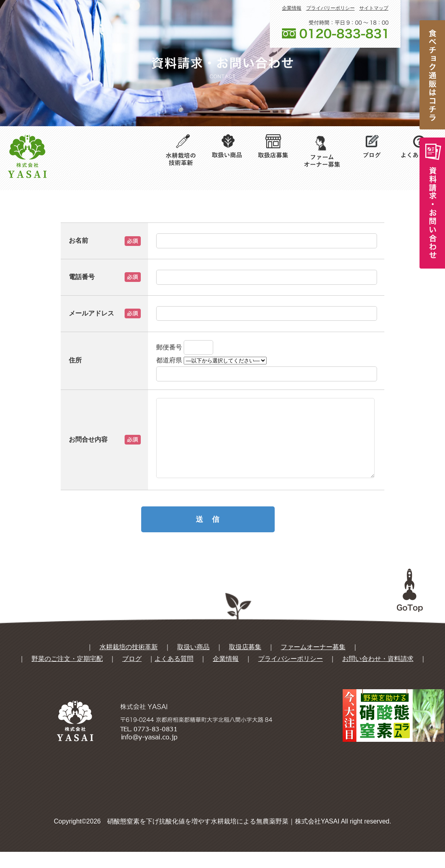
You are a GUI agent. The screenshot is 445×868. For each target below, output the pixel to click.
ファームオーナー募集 (313, 663)
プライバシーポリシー (290, 675)
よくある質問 (174, 675)
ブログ (132, 675)
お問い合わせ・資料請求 (378, 675)
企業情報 (292, 8)
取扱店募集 (245, 663)
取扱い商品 (193, 663)
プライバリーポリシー (331, 8)
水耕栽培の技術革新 (129, 663)
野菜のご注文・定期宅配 (67, 675)
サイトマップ (374, 8)
